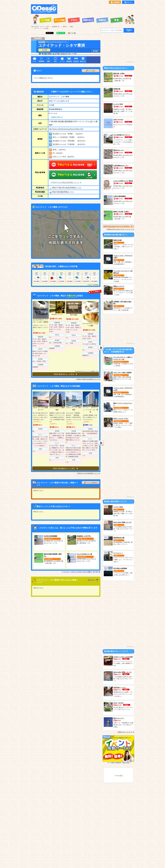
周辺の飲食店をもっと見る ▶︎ (66, 374)
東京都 (95, 51)
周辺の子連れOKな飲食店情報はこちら (65, 188)
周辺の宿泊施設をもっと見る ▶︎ (66, 467)
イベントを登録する (91, 481)
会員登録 (115, 2)
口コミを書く (91, 71)
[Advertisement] (96, 9)
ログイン (128, 2)
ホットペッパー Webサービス (90, 371)
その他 (44, 50)
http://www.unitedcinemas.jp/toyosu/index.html (66, 129)
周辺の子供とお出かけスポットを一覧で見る (118, 226)
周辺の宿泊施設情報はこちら (61, 192)
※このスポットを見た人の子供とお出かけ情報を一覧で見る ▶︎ (81, 570)
